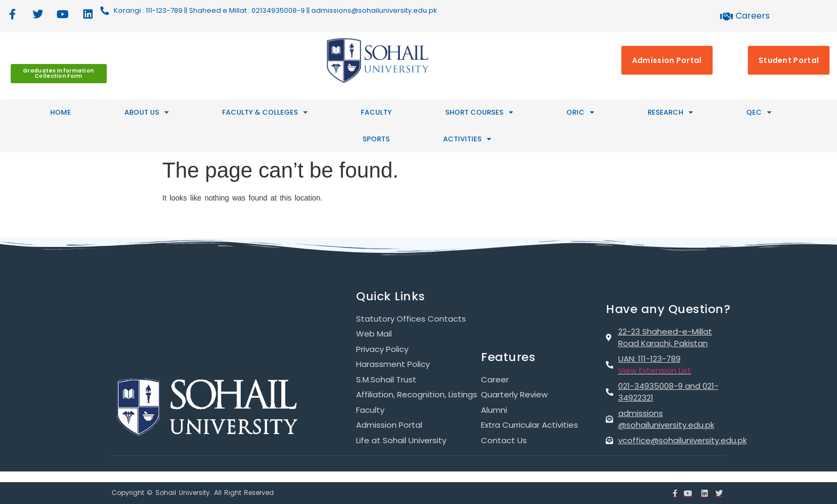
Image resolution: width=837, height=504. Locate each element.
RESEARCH (670, 112)
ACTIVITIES (467, 139)
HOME (61, 112)
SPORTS (376, 139)
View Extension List (655, 370)
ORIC (580, 112)
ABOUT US (147, 112)
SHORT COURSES (479, 112)
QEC (759, 112)
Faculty (376, 112)
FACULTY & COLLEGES (265, 112)
